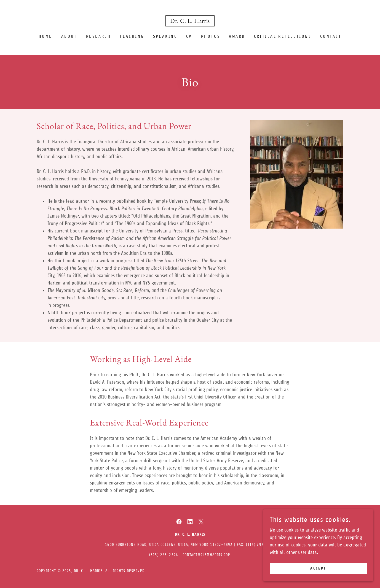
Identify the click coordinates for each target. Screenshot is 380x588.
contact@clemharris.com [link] (207, 555)
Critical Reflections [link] (283, 36)
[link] (190, 21)
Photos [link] (211, 36)
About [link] (69, 36)
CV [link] (189, 36)
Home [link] (46, 36)
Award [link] (237, 36)
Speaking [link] (165, 36)
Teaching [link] (132, 36)
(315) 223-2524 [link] (164, 555)
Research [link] (98, 36)
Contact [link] (331, 36)
